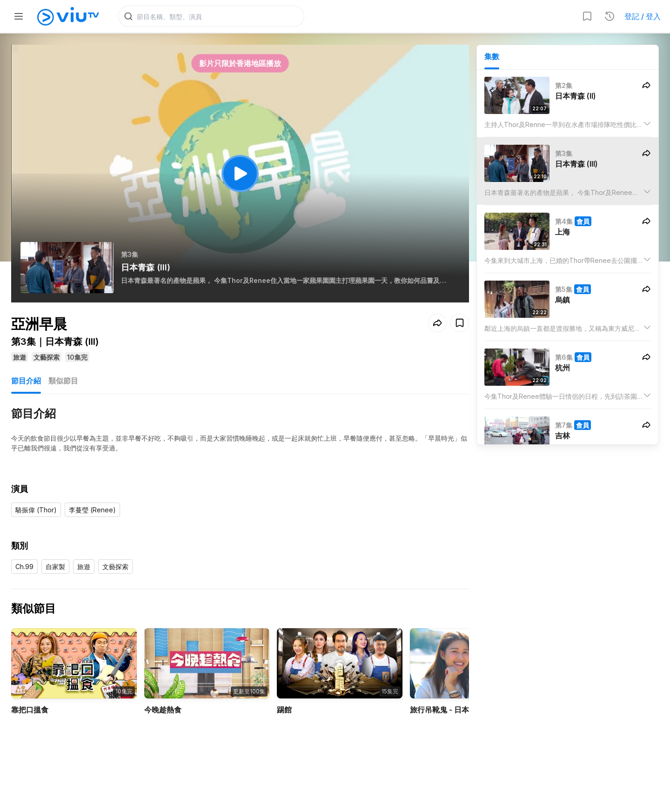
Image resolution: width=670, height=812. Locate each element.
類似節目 (63, 381)
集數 (492, 56)
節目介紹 (26, 381)
